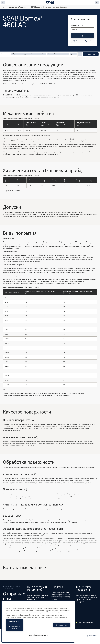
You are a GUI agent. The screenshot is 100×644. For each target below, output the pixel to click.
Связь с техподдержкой (84, 622)
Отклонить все (55, 627)
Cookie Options (92, 636)
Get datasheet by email (82, 41)
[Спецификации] (83, 36)
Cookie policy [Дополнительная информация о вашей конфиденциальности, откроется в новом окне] (63, 622)
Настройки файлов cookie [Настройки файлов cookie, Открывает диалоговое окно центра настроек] (38, 635)
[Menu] (97, 3)
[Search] (3, 3)
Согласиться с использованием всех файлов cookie (22, 627)
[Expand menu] (80, 54)
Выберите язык (77, 26)
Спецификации (90, 54)
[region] (38, 624)
